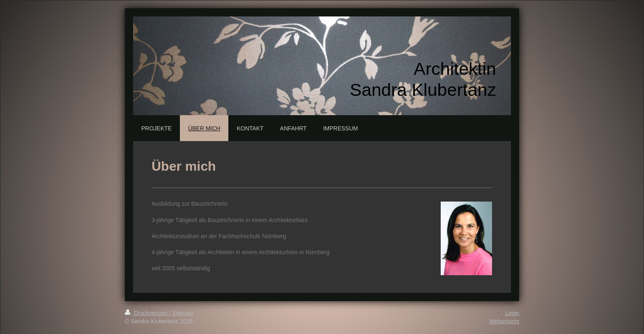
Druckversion (147, 313)
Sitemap (183, 313)
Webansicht (504, 321)
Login (512, 313)
